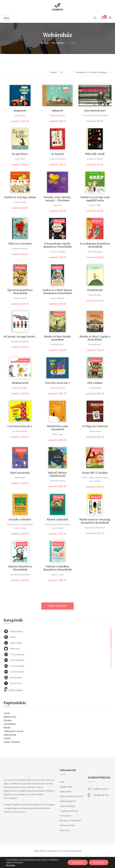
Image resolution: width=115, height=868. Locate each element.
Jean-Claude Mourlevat (95, 528)
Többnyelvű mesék (13, 731)
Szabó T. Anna (88, 478)
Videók (7, 738)
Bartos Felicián (57, 298)
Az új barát (57, 154)
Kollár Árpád (95, 431)
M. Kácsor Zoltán (57, 252)
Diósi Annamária (57, 481)
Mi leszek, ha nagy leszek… (20, 337)
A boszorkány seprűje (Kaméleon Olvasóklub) (57, 245)
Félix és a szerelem (20, 244)
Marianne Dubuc (20, 388)
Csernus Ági (87, 115)
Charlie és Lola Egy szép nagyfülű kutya (95, 199)
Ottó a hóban (95, 383)
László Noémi (26, 525)
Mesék (7, 728)
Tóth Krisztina (101, 478)
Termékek (58, 43)
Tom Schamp (95, 388)
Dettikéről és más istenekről (57, 428)
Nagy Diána (20, 116)
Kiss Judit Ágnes (95, 252)
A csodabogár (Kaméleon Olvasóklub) (95, 245)
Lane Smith (20, 159)
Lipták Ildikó (20, 478)
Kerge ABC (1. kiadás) (95, 473)
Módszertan (10, 717)
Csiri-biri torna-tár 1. (20, 426)
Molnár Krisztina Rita (20, 575)
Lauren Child (20, 202)
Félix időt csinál (95, 154)
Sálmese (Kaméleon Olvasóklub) (20, 568)
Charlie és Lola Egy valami (20, 197)
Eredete (8, 720)
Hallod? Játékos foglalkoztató (57, 474)
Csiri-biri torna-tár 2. (57, 383)
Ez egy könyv (20, 154)
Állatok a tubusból (57, 519)
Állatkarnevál (20, 383)
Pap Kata (57, 205)
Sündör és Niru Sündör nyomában (57, 338)
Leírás (7, 713)
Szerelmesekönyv (95, 111)
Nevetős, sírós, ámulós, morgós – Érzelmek (57, 199)
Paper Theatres (12, 742)
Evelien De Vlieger (57, 159)
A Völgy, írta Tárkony (95, 426)
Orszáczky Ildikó (57, 388)
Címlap (44, 43)
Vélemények (10, 735)
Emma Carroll (20, 298)
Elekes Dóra (57, 434)
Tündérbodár (95, 290)
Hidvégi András (101, 115)
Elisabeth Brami (57, 116)
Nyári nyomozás (20, 473)
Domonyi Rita (95, 295)
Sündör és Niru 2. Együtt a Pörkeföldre (95, 338)
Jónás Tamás (13, 525)
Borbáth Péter (57, 345)
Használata (10, 724)
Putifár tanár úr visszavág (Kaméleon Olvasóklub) (95, 521)
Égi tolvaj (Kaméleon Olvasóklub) (20, 292)
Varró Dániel (95, 481)
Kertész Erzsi (57, 575)
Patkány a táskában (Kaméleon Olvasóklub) (57, 568)
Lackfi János (50, 525)
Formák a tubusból (20, 519)
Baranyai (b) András (20, 341)
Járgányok (20, 111)
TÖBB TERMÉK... (57, 606)
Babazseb (57, 111)
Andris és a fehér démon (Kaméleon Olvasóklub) (57, 292)
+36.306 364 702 (100, 795)
